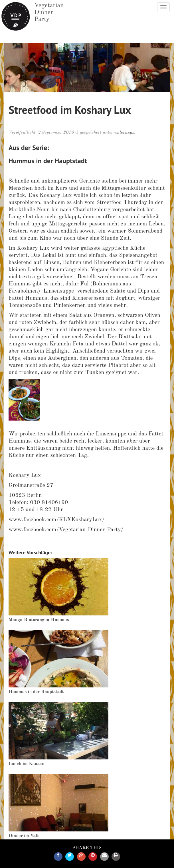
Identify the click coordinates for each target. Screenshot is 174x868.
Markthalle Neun (29, 210)
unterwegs (124, 133)
